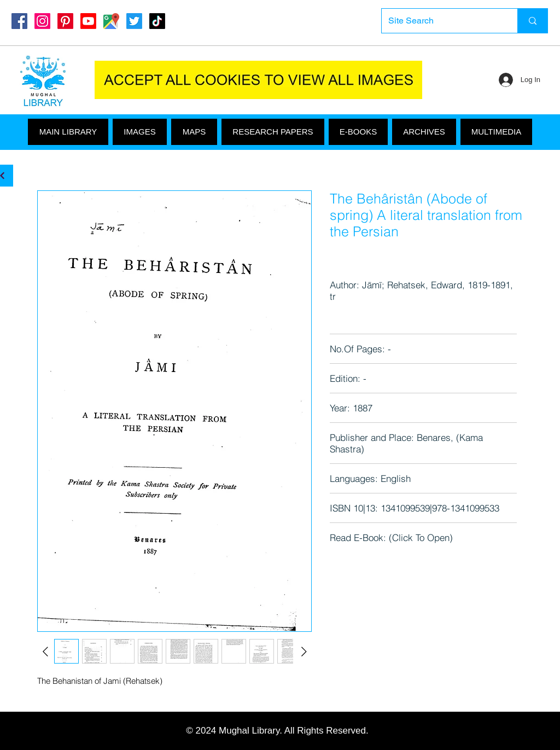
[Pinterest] (65, 21)
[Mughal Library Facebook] (19, 21)
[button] (496, 132)
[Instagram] (42, 21)
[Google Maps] (111, 21)
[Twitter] (134, 21)
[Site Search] (441, 21)
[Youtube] (88, 21)
